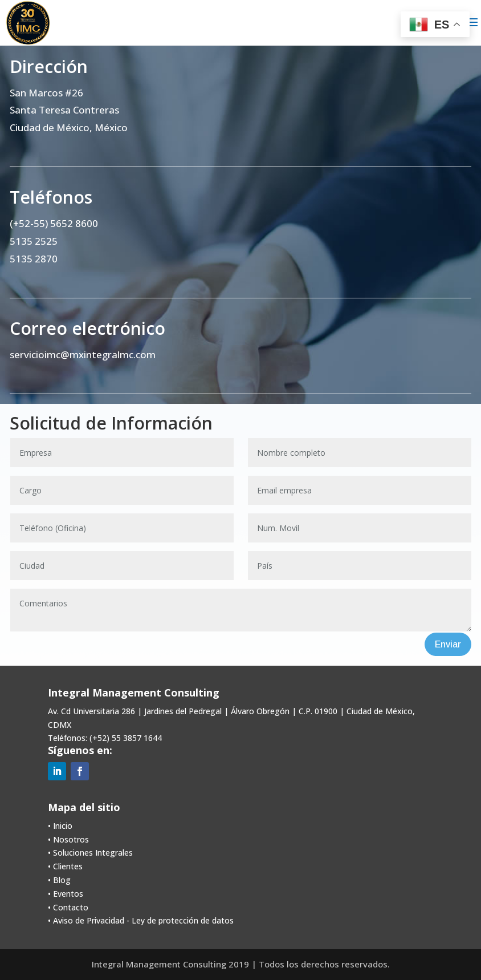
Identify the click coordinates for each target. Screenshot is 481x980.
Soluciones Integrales (93, 853)
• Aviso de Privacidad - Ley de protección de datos (141, 920)
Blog (62, 880)
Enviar (448, 644)
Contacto (71, 907)
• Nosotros (68, 839)
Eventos (68, 894)
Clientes (68, 866)
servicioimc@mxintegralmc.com (83, 355)
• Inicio (60, 826)
